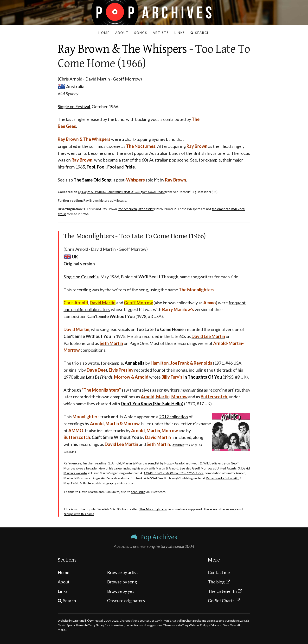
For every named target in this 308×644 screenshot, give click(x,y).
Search (70, 600)
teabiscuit (138, 492)
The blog (216, 582)
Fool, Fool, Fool (101, 167)
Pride (130, 167)
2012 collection (173, 417)
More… (62, 630)
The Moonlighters (153, 509)
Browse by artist (122, 572)
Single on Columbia (81, 277)
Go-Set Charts (221, 600)
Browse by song (122, 582)
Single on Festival (74, 106)
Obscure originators (126, 600)
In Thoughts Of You (202, 377)
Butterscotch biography (100, 483)
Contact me (219, 572)
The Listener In (222, 591)
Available (178, 445)
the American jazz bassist (136, 209)
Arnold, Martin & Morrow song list (135, 463)
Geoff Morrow (202, 468)
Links (63, 591)
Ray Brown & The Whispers (122, 49)
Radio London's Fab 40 (222, 478)
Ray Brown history (96, 200)
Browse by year (122, 591)
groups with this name (79, 514)
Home (64, 572)
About (64, 582)
